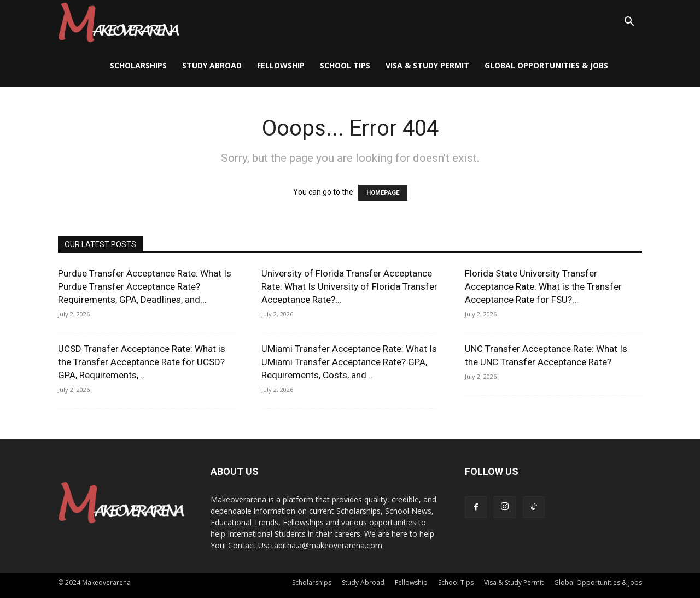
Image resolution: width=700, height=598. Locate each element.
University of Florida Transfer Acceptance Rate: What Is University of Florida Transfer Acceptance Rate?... (349, 286)
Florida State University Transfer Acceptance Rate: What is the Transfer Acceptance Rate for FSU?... (543, 286)
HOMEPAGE (383, 193)
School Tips (345, 65)
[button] (629, 23)
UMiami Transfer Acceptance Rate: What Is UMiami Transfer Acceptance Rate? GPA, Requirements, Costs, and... (349, 362)
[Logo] (119, 22)
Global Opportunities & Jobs (546, 65)
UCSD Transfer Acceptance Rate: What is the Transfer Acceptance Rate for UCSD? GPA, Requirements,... (142, 362)
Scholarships (138, 65)
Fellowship (281, 65)
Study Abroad (212, 65)
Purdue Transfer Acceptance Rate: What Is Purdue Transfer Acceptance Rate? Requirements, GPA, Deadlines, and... (145, 286)
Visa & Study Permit (427, 65)
